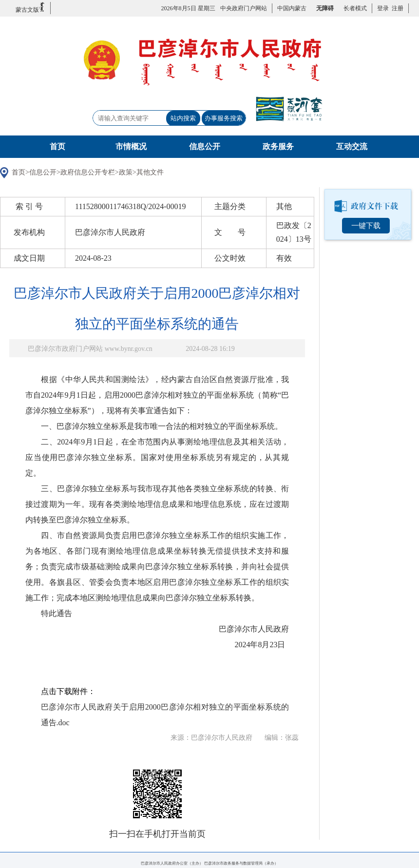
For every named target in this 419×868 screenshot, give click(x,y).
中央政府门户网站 (244, 8)
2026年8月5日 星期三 (188, 8)
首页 (57, 146)
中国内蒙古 (292, 8)
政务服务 (278, 146)
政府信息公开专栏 (88, 172)
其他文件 (150, 172)
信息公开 (205, 146)
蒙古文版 (30, 8)
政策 (126, 172)
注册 (396, 8)
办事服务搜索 (224, 118)
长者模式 (355, 8)
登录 (383, 8)
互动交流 (352, 146)
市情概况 (131, 146)
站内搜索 (183, 118)
